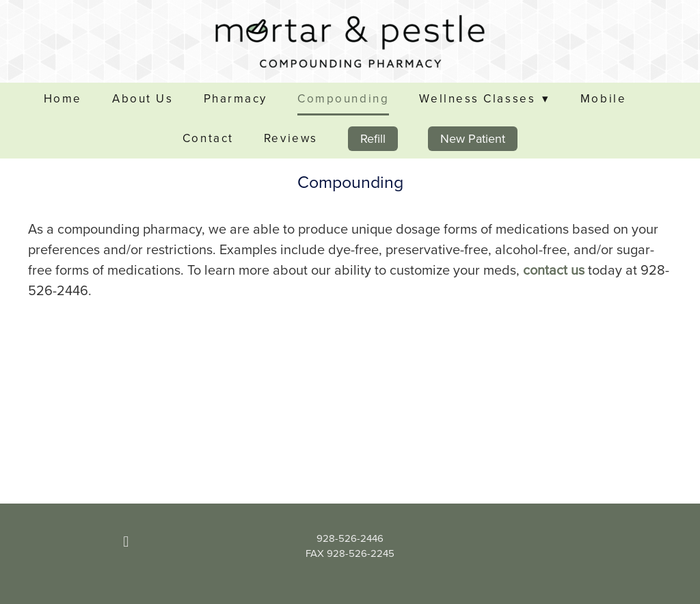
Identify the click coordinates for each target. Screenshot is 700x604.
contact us (554, 270)
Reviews (291, 138)
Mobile (603, 98)
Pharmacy (235, 98)
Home (63, 98)
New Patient (473, 138)
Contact (208, 138)
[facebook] (126, 542)
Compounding (343, 98)
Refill (373, 138)
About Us (143, 98)
